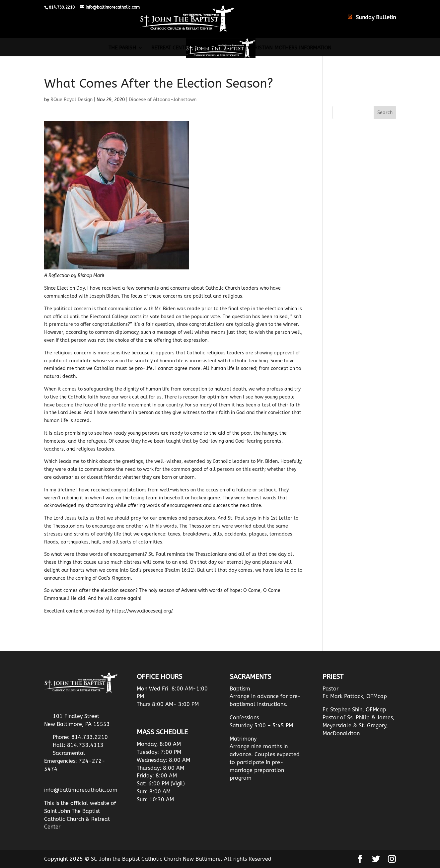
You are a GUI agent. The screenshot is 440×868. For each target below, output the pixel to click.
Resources (219, 48)
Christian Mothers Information (290, 48)
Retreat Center (171, 48)
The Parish (122, 48)
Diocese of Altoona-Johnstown (163, 100)
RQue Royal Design (72, 100)
